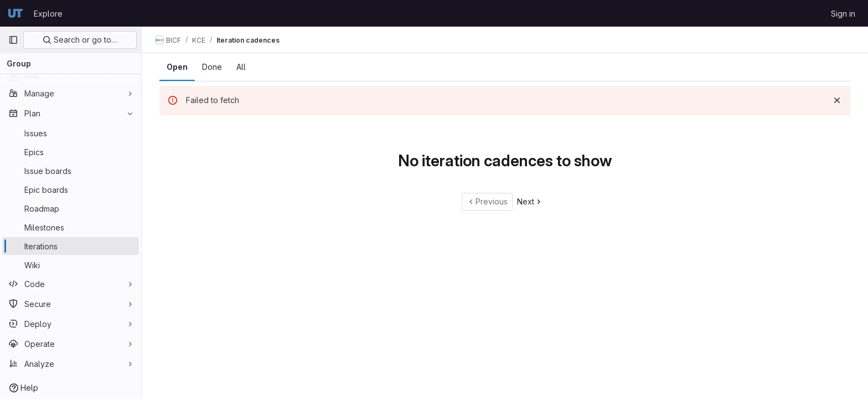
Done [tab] (212, 67)
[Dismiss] (837, 100)
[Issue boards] (71, 171)
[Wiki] (71, 265)
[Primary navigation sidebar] (13, 40)
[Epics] (71, 152)
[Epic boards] (71, 190)
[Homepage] (15, 13)
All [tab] (241, 67)
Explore (48, 14)
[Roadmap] (71, 208)
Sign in (843, 14)
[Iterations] (71, 246)
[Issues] (71, 133)
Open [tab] (177, 67)
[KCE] (71, 74)
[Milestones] (71, 227)
